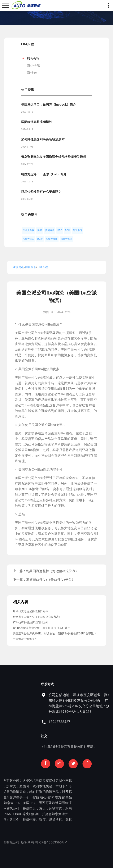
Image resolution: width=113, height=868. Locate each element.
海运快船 (34, 66)
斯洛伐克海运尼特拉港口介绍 (31, 611)
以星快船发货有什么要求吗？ (41, 192)
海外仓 (32, 73)
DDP (60, 230)
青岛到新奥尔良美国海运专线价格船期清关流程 (54, 157)
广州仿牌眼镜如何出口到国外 (31, 622)
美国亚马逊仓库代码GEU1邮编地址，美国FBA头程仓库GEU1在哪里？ (55, 633)
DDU (67, 230)
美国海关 (50, 230)
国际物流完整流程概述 (37, 122)
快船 (40, 230)
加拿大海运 (66, 239)
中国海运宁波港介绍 (25, 639)
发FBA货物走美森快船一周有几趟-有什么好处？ (42, 628)
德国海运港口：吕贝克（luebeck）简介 (49, 105)
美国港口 (77, 230)
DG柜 (40, 239)
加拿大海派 (52, 239)
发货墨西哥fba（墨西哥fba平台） (50, 579)
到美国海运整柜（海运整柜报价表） (52, 571)
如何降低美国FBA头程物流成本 (43, 139)
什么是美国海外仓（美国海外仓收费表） (37, 617)
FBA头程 (33, 58)
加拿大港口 (29, 239)
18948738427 (74, 722)
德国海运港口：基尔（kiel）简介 (44, 174)
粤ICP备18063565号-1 (37, 842)
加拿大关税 (29, 230)
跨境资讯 (18, 267)
